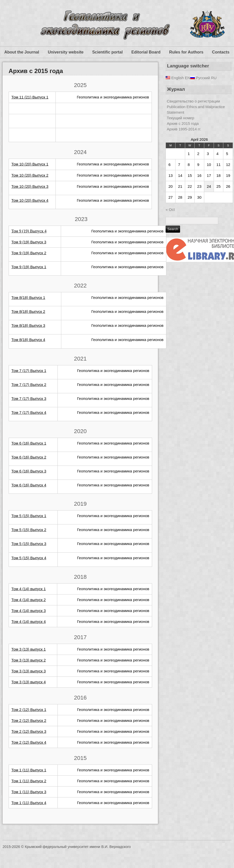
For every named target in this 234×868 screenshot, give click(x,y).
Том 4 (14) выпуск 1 (29, 589)
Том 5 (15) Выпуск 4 (29, 558)
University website (66, 52)
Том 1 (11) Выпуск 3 (29, 792)
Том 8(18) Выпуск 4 (28, 340)
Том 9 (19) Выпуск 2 (29, 253)
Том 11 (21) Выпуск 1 (30, 97)
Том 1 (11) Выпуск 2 (29, 781)
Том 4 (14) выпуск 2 (29, 600)
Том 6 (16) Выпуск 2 (29, 457)
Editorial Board (146, 52)
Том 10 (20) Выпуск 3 (30, 186)
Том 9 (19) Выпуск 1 (29, 267)
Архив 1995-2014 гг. (184, 129)
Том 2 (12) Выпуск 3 (29, 731)
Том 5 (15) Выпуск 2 (29, 530)
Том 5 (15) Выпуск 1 (29, 516)
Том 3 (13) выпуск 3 (29, 671)
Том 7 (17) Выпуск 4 (29, 412)
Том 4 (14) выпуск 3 (29, 611)
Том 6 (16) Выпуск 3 (29, 471)
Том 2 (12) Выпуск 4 (29, 742)
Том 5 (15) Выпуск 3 (29, 544)
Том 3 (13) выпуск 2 (29, 660)
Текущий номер (181, 118)
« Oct (170, 209)
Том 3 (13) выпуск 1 (29, 649)
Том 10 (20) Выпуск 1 (30, 164)
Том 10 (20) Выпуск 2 (30, 175)
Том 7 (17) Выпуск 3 (29, 398)
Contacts (221, 52)
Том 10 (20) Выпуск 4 (30, 200)
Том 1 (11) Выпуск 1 (29, 770)
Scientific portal (107, 52)
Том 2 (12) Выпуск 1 (29, 710)
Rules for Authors (186, 52)
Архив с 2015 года (36, 71)
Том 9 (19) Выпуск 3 (29, 242)
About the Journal (22, 52)
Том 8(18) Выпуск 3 (28, 325)
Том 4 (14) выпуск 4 (29, 622)
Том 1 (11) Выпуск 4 (29, 803)
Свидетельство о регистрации (193, 101)
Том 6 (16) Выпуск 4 (29, 485)
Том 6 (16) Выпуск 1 (29, 443)
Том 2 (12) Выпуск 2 (29, 720)
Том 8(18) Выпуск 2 (28, 311)
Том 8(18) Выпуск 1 (28, 297)
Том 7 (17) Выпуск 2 (29, 385)
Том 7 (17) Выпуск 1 (29, 371)
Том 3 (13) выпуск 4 (29, 682)
